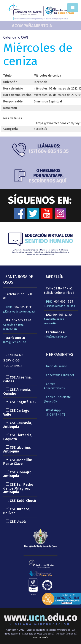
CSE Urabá (16, 522)
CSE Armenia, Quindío (17, 392)
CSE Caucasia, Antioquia (17, 425)
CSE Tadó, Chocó (21, 501)
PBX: (9, 307)
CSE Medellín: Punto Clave (17, 462)
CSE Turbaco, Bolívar (17, 511)
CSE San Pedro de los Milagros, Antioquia (18, 488)
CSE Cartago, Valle (17, 412)
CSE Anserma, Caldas (17, 379)
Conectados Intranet (60, 375)
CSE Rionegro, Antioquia (18, 474)
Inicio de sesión (57, 366)
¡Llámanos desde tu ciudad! (19, 312)
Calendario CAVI (15, 37)
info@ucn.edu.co (15, 342)
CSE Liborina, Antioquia (17, 449)
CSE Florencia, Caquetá (18, 437)
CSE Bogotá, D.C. (21, 402)
